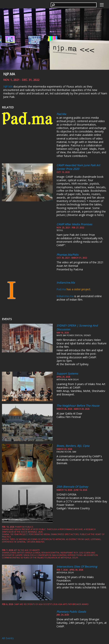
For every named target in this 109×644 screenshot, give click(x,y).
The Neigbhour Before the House (78, 406)
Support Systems (67, 374)
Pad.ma (61, 114)
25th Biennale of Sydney (72, 487)
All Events (8, 638)
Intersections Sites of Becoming (77, 567)
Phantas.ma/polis (67, 255)
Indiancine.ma (66, 283)
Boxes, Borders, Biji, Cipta (73, 446)
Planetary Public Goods (71, 612)
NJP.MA (9, 74)
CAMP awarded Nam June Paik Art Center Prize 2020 (78, 167)
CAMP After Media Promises (74, 224)
